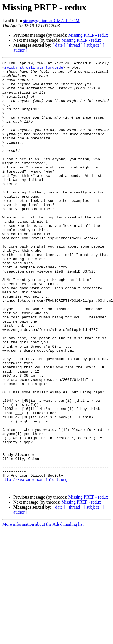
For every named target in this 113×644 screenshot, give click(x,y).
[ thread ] (74, 45)
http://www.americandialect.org (35, 563)
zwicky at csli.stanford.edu (34, 69)
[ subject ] (93, 45)
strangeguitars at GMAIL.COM (51, 21)
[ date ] (59, 45)
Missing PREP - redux (88, 35)
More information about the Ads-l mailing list (43, 609)
